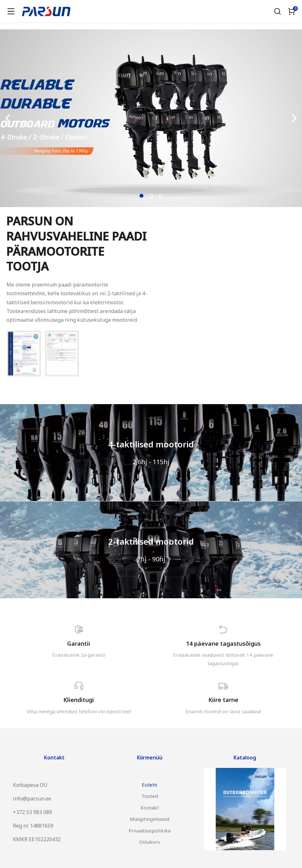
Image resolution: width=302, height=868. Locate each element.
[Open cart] (292, 11)
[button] (141, 196)
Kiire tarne (223, 700)
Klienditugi (79, 700)
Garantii (79, 643)
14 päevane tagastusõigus (223, 643)
